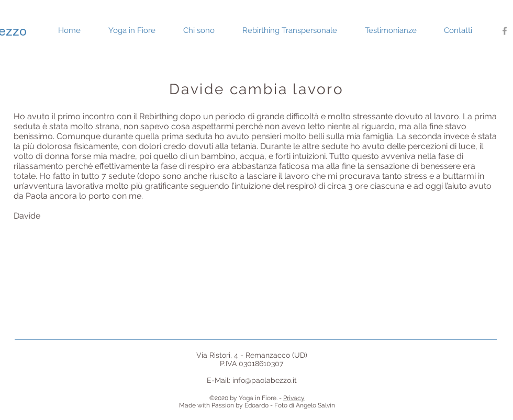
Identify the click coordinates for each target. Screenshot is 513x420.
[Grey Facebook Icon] (505, 31)
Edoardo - (259, 405)
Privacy (294, 398)
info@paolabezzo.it (265, 380)
